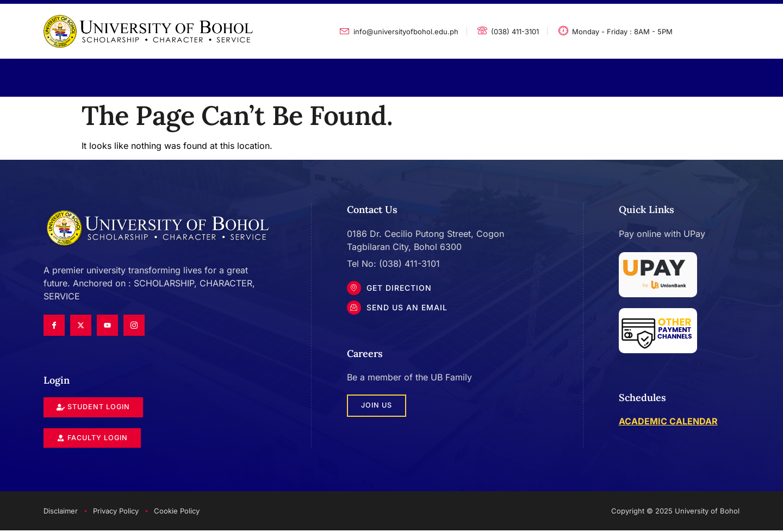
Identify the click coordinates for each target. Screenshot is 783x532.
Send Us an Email (409, 311)
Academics (182, 74)
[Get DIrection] (355, 289)
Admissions (330, 74)
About (113, 74)
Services (256, 74)
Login (549, 74)
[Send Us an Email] (355, 311)
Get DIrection (401, 289)
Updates (405, 74)
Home (61, 74)
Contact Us (480, 74)
